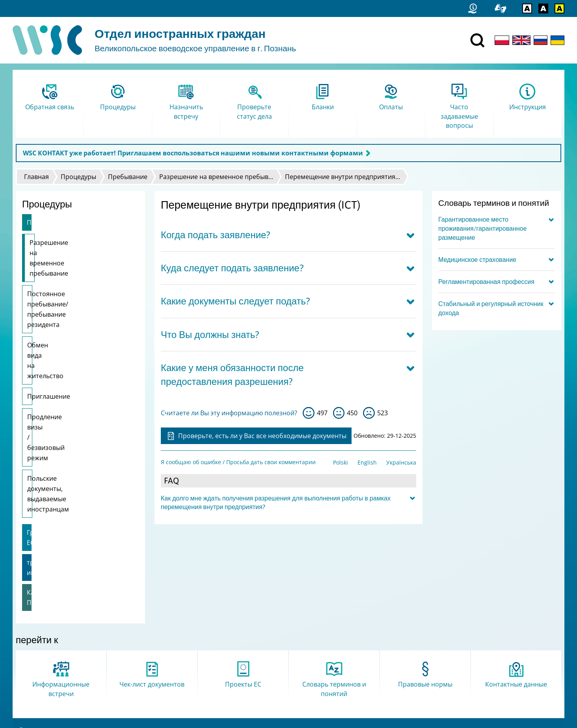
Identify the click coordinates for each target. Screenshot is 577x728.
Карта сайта (35, 640)
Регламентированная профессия (486, 282)
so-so (339, 413)
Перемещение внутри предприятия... (342, 177)
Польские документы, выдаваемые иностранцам (68, 381)
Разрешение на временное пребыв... (216, 177)
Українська (401, 462)
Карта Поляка (48, 449)
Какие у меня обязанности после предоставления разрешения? (232, 375)
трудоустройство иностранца (73, 429)
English (367, 462)
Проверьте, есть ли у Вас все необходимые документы (256, 436)
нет (369, 413)
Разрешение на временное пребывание (72, 248)
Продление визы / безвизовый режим (74, 350)
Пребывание (128, 177)
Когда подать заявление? (216, 235)
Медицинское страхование (477, 259)
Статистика (34, 630)
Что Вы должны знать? (210, 335)
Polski (341, 462)
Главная (36, 177)
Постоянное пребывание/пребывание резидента (67, 278)
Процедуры (78, 177)
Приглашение (49, 325)
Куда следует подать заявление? (232, 268)
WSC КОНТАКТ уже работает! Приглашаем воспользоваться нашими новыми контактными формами (193, 153)
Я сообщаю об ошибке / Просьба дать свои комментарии (238, 462)
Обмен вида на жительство (69, 304)
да (309, 413)
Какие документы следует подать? (235, 301)
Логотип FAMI (37, 661)
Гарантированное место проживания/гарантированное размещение (482, 228)
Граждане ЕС (46, 409)
